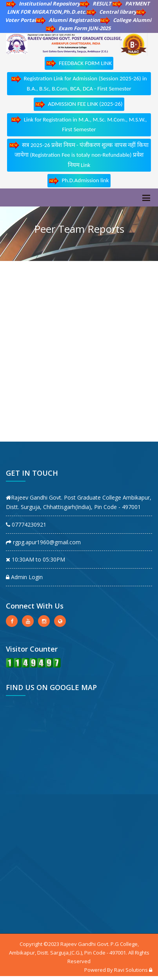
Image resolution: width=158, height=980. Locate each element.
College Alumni (126, 20)
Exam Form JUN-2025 (78, 28)
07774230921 (26, 524)
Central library (112, 12)
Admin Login (24, 577)
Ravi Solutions (131, 970)
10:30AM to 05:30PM (35, 559)
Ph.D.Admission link (79, 181)
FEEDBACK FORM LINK (79, 63)
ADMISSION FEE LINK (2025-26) (79, 104)
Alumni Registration (68, 20)
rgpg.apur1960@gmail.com (43, 542)
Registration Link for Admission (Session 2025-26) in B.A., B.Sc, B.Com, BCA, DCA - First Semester (79, 83)
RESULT (96, 4)
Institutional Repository (43, 4)
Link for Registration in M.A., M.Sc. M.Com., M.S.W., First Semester (79, 124)
